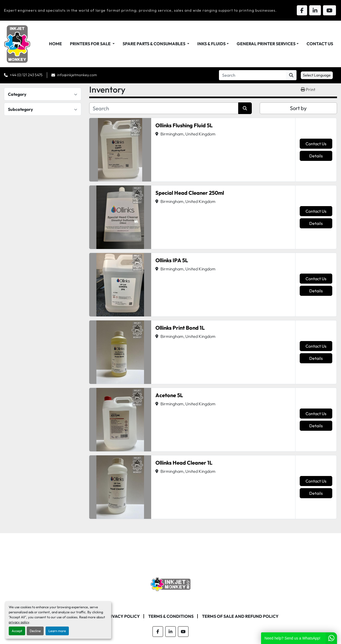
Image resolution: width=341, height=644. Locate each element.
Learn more (57, 631)
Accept (17, 631)
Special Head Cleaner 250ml (190, 193)
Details (316, 156)
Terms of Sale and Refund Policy (240, 616)
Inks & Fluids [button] (211, 44)
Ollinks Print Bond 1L (180, 328)
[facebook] (158, 632)
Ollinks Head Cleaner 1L (184, 463)
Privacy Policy (123, 616)
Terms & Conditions (171, 616)
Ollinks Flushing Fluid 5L (184, 125)
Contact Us (320, 44)
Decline (35, 631)
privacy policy (19, 622)
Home (55, 44)
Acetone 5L (169, 395)
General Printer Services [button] (266, 44)
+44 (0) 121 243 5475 (26, 75)
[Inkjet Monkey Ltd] (171, 584)
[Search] (252, 75)
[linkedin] (170, 632)
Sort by (298, 108)
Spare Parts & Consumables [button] (154, 44)
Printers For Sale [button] (91, 44)
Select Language (317, 75)
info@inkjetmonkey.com (77, 75)
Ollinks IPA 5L (172, 260)
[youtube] (183, 632)
